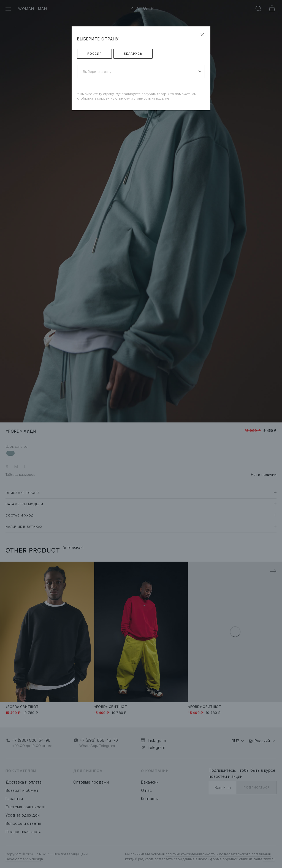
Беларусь (133, 54)
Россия (94, 54)
